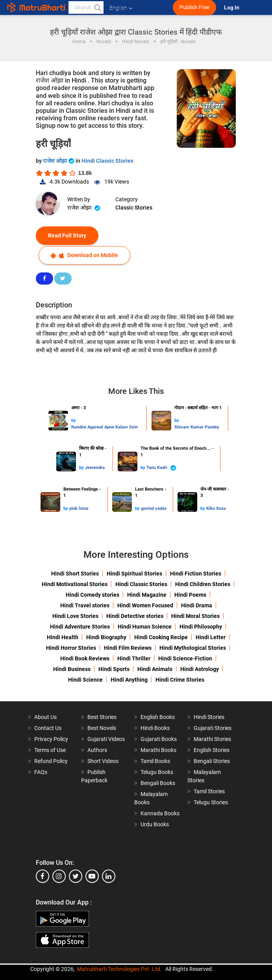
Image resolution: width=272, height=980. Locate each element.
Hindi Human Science (145, 627)
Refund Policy (51, 761)
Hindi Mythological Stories (193, 648)
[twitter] (76, 876)
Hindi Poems (190, 595)
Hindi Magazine (147, 595)
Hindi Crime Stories (180, 680)
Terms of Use (50, 750)
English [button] (121, 8)
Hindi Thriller (134, 658)
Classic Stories (134, 208)
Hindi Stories (209, 717)
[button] (97, 7)
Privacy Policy (51, 739)
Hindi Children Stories (203, 584)
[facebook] (43, 876)
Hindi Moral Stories (195, 616)
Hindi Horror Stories (71, 648)
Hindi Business (72, 669)
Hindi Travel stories (85, 605)
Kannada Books (160, 813)
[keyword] (86, 7)
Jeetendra (95, 468)
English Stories (212, 750)
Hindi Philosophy (201, 627)
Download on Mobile (84, 255)
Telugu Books (157, 772)
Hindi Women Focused (145, 605)
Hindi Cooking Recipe (161, 637)
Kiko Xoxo (216, 508)
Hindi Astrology (200, 669)
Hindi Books (155, 728)
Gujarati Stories (213, 728)
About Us (45, 717)
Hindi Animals (155, 669)
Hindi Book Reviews (85, 658)
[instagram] (59, 876)
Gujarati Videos (106, 739)
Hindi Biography (106, 637)
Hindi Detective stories (135, 616)
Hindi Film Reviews (128, 648)
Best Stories (102, 717)
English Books (158, 717)
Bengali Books (158, 783)
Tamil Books (155, 761)
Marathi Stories (212, 739)
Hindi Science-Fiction (185, 658)
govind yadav (154, 508)
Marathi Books (158, 750)
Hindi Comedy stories (93, 595)
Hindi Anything (129, 680)
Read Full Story (67, 235)
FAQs (41, 772)
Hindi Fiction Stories (196, 574)
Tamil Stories (209, 791)
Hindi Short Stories (75, 574)
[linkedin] (109, 876)
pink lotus (79, 508)
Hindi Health (63, 637)
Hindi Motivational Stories (75, 584)
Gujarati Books (159, 739)
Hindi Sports (114, 669)
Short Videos (103, 761)
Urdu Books (155, 824)
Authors (97, 750)
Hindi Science (85, 680)
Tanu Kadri (161, 468)
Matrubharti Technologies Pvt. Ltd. (119, 969)
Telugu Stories (211, 802)
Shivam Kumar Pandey (197, 427)
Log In (232, 8)
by (74, 420)
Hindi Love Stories (75, 616)
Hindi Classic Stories (107, 161)
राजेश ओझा (59, 161)
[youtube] (92, 876)
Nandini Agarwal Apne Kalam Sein (105, 427)
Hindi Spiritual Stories (134, 574)
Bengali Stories (212, 761)
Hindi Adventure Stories (80, 627)
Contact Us (48, 728)
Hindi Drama (197, 605)
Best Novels (102, 728)
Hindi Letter (211, 637)
